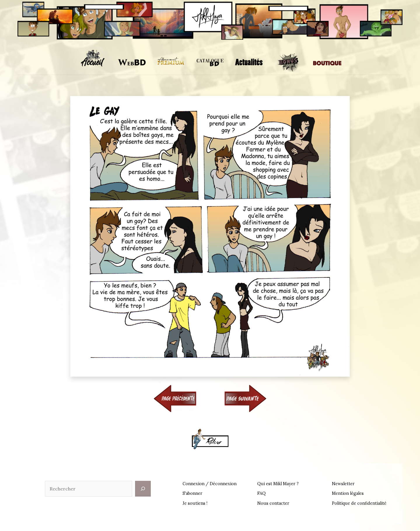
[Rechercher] (143, 489)
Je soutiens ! (195, 503)
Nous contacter (273, 503)
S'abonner (192, 493)
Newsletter (343, 484)
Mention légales (348, 493)
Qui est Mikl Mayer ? (278, 484)
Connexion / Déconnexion (210, 484)
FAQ (261, 493)
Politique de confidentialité (359, 503)
